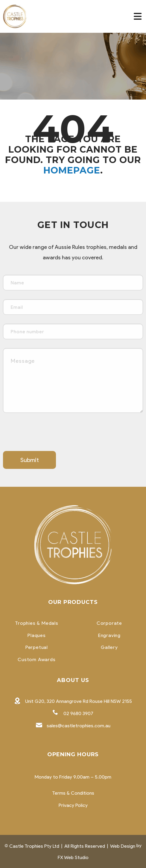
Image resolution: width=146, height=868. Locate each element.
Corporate (109, 623)
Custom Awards (36, 660)
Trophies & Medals (37, 623)
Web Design (123, 846)
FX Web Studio (73, 857)
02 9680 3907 (78, 713)
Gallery (109, 647)
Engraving (109, 635)
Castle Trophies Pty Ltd (34, 846)
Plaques (37, 635)
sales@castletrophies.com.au (79, 726)
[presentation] (48, 433)
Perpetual (37, 647)
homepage (72, 170)
